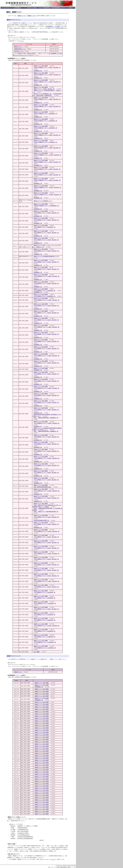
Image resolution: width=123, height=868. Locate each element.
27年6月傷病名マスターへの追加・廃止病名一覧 (46, 283)
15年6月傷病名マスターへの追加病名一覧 (44, 631)
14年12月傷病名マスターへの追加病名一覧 (45, 642)
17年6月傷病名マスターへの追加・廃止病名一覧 (46, 587)
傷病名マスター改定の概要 (41, 66)
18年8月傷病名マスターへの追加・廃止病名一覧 (46, 559)
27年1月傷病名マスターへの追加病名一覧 (44, 296)
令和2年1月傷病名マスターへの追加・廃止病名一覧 (47, 180)
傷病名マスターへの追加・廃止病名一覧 (44, 89)
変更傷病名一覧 (38, 71)
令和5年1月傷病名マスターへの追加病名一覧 (45, 114)
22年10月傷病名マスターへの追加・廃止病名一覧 (46, 423)
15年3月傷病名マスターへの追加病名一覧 (44, 637)
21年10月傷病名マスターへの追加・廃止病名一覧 (46, 458)
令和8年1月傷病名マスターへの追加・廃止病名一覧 (47, 67)
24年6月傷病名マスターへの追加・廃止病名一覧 (46, 363)
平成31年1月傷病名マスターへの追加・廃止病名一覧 (47, 195)
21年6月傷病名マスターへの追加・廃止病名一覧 (46, 465)
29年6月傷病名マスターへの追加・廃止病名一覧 (46, 233)
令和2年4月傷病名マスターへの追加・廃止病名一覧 (47, 169)
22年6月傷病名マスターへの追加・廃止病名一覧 (46, 437)
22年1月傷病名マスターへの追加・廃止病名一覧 (46, 451)
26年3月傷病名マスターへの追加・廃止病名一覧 (46, 313)
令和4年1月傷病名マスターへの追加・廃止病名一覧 (47, 135)
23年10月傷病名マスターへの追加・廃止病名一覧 (46, 388)
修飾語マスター (32, 16)
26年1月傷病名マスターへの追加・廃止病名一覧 (46, 320)
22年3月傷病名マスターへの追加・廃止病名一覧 (46, 444)
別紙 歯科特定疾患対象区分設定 (42, 487)
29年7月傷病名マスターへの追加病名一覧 (44, 227)
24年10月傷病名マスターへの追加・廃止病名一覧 (46, 356)
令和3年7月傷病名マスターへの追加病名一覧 (45, 142)
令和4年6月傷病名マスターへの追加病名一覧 (45, 121)
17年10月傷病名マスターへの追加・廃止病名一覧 (46, 581)
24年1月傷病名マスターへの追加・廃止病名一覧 (46, 381)
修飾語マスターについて (14, 656)
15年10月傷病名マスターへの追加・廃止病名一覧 (46, 626)
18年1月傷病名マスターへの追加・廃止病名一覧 (46, 576)
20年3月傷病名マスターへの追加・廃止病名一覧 (46, 517)
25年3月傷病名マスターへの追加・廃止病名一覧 (46, 341)
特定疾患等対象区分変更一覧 (41, 520)
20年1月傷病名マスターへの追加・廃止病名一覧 (46, 524)
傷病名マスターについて (14, 20)
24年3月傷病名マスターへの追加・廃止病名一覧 (46, 374)
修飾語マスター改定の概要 (42, 683)
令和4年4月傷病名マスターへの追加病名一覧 (45, 128)
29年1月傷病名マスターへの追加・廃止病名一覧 (46, 240)
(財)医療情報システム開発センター (55, 27)
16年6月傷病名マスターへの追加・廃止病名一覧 (46, 609)
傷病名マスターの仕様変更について (43, 201)
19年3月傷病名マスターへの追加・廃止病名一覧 (46, 542)
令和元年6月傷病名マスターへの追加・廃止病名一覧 (47, 187)
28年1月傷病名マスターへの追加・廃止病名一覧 (46, 262)
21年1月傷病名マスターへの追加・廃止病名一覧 (46, 480)
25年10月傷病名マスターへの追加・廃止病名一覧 (46, 327)
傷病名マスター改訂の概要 (41, 574)
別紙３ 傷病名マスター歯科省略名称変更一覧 (46, 512)
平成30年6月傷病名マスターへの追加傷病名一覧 (46, 206)
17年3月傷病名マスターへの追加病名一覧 (44, 592)
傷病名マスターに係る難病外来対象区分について (46, 256)
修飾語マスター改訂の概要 (42, 802)
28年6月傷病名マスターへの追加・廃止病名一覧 (46, 251)
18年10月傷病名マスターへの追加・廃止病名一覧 (46, 554)
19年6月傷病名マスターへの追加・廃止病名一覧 (46, 537)
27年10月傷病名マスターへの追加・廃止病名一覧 (46, 276)
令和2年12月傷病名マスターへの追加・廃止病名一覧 (47, 155)
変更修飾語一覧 (39, 687)
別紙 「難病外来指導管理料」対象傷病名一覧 (46, 418)
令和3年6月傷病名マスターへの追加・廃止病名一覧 (47, 148)
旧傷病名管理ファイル (20, 49)
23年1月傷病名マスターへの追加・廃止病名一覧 (46, 410)
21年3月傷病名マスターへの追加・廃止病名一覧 (46, 473)
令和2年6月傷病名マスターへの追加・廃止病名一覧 (47, 162)
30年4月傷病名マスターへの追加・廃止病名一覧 (46, 213)
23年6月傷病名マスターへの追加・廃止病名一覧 (46, 395)
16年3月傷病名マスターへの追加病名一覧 (44, 615)
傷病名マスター (22, 16)
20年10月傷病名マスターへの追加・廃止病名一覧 (46, 491)
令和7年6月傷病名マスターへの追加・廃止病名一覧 (47, 75)
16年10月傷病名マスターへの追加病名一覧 (45, 603)
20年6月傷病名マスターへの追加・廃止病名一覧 (46, 498)
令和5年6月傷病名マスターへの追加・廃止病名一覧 (47, 106)
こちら (22, 41)
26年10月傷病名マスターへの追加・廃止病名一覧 (46, 300)
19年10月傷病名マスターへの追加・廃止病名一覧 (46, 531)
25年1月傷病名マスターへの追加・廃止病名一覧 (46, 348)
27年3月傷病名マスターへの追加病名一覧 (44, 291)
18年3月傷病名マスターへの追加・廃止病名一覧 (46, 570)
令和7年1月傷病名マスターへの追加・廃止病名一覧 (47, 82)
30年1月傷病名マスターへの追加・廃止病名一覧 (46, 220)
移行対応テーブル (19, 51)
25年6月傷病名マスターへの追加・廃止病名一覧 (46, 334)
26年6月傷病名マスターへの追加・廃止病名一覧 (46, 306)
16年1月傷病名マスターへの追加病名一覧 (44, 620)
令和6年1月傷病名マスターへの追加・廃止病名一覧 (47, 99)
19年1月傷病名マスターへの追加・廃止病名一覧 (46, 548)
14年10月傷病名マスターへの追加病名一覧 (45, 648)
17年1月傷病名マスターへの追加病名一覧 (44, 598)
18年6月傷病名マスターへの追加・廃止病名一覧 (46, 565)
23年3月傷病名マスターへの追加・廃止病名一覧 (46, 402)
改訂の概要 (37, 652)
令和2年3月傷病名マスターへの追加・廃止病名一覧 (47, 175)
